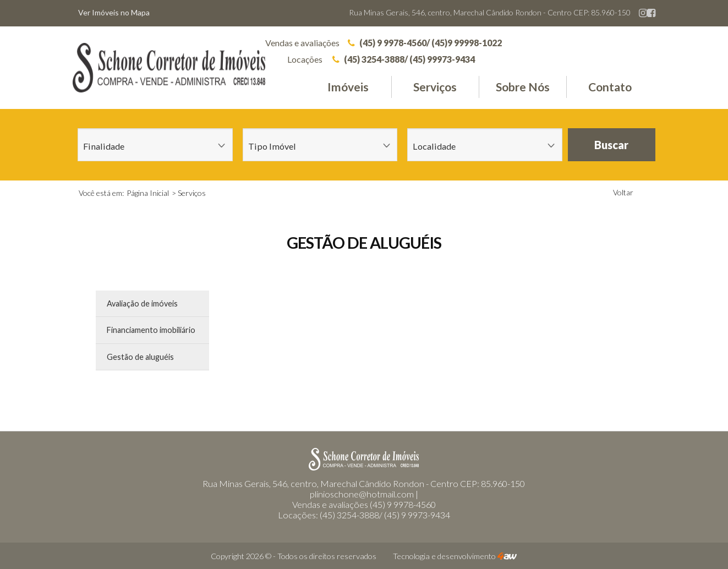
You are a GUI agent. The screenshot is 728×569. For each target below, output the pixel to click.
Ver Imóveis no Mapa (114, 12)
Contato (610, 87)
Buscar (611, 145)
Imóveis (348, 87)
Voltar (623, 192)
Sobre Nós (523, 87)
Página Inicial (148, 193)
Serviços (435, 87)
